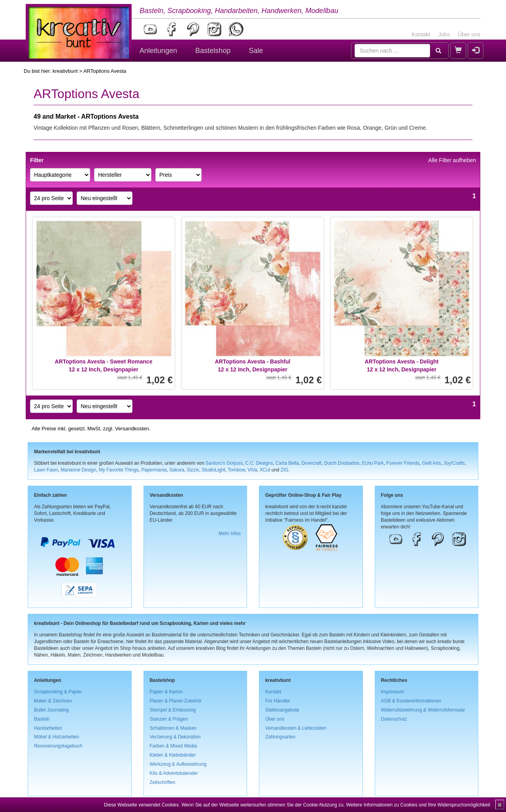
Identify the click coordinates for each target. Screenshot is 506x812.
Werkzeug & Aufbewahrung (178, 764)
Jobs (444, 34)
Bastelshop (213, 51)
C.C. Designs (259, 463)
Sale (256, 51)
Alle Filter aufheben (452, 160)
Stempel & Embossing (173, 710)
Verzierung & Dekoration (175, 737)
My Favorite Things (119, 470)
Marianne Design (78, 470)
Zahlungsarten (280, 737)
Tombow (236, 470)
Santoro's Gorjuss (224, 463)
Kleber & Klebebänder (173, 755)
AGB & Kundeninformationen (411, 701)
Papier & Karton (166, 692)
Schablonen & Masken (173, 728)
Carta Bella (287, 463)
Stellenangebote (282, 710)
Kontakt (421, 34)
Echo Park (373, 463)
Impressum (393, 692)
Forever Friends (403, 463)
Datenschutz (394, 719)
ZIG (285, 470)
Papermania (154, 470)
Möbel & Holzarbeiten (57, 737)
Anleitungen (158, 51)
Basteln (42, 719)
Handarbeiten (48, 728)
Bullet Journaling (51, 710)
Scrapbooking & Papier (58, 692)
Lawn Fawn (46, 470)
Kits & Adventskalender (174, 773)
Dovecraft (311, 463)
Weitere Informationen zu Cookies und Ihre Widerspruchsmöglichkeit (418, 805)
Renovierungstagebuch (58, 746)
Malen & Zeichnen (53, 701)
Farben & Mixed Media (174, 746)
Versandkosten (132, 429)
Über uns (469, 34)
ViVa (252, 470)
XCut (265, 470)
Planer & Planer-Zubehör (176, 701)
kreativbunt (65, 71)
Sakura (177, 470)
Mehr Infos (230, 534)
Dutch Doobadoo (342, 463)
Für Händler (278, 701)
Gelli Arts (432, 463)
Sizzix (193, 470)
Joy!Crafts (454, 463)
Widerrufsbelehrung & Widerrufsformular (423, 710)
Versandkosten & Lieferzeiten (296, 728)
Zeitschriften (163, 782)
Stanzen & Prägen (169, 719)
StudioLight (213, 470)
